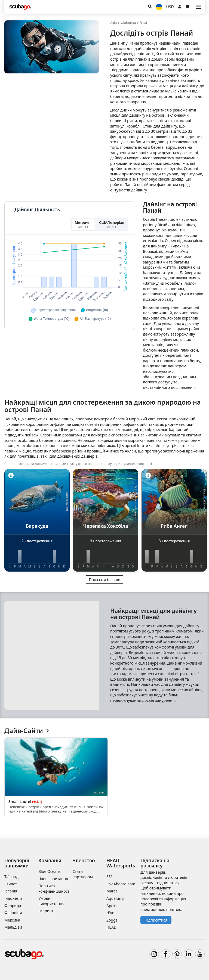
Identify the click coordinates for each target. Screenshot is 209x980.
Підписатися (156, 920)
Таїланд (11, 877)
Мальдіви (13, 927)
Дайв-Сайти (27, 731)
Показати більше (105, 580)
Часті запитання (53, 879)
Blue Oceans (50, 871)
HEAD (111, 927)
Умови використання (51, 901)
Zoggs (112, 920)
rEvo (110, 913)
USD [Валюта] (170, 7)
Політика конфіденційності (54, 888)
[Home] (20, 7)
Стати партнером (83, 874)
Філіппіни (128, 23)
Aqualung (115, 898)
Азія (113, 23)
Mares (112, 891)
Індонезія (13, 898)
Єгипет (11, 884)
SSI (109, 877)
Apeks (112, 906)
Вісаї (143, 23)
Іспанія (11, 891)
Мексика (12, 920)
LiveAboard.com (121, 884)
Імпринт (46, 911)
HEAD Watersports (121, 863)
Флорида (13, 906)
